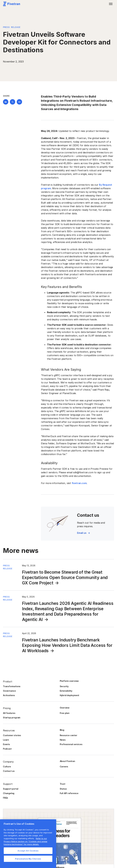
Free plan (65, 713)
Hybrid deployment (70, 695)
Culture (7, 767)
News (63, 740)
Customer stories (12, 735)
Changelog (9, 793)
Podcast (7, 749)
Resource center (68, 735)
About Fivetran (67, 761)
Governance (9, 691)
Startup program (12, 718)
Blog (62, 730)
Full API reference (69, 793)
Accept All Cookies (28, 851)
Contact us (9, 771)
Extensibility (66, 691)
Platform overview (69, 681)
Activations (9, 695)
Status (63, 789)
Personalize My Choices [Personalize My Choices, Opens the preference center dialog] (28, 859)
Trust (63, 784)
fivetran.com (79, 483)
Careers (64, 767)
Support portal (11, 789)
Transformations (12, 686)
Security (64, 686)
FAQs (6, 798)
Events (6, 744)
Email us (82, 533)
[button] (111, 4)
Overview (65, 708)
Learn (6, 740)
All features (9, 713)
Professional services (71, 744)
